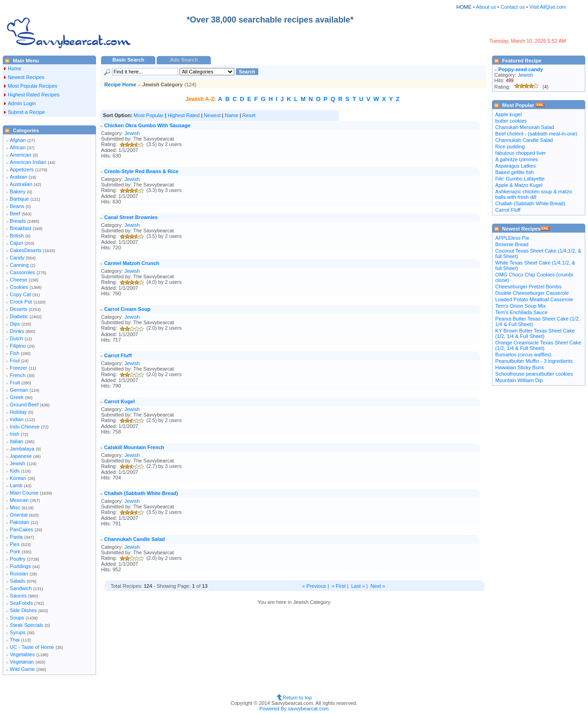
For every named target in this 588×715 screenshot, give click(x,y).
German (19, 390)
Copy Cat (20, 294)
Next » (378, 586)
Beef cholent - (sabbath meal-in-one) (536, 134)
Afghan (18, 140)
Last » (358, 586)
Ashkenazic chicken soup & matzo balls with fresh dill (534, 194)
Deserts (18, 309)
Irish (14, 434)
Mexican (19, 500)
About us (486, 7)
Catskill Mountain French (134, 447)
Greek (17, 397)
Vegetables (22, 654)
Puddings (20, 566)
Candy (17, 258)
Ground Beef (24, 405)
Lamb (16, 485)
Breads (18, 221)
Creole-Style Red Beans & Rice (141, 171)
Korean (18, 478)
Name (231, 115)
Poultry (17, 559)
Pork (15, 552)
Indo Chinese (25, 427)
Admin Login (22, 103)
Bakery (17, 191)
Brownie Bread (512, 244)
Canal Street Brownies (131, 217)
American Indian (28, 162)
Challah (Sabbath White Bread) (141, 493)
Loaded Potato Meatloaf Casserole (534, 299)
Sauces (18, 596)
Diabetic (19, 316)
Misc (15, 507)
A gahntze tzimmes (517, 159)
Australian (21, 184)
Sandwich (21, 588)
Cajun (16, 243)
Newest (212, 115)
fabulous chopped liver (520, 153)
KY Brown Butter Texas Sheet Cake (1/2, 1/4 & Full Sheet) (535, 333)
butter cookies (511, 121)
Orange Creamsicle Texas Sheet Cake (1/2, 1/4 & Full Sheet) (538, 345)
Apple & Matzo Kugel (519, 185)
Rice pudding (510, 146)
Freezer (18, 368)
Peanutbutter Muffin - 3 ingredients (534, 361)
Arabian (18, 177)
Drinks (17, 331)
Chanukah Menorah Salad (525, 127)
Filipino (18, 346)
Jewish (17, 463)
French (17, 375)
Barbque (19, 199)
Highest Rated (184, 115)
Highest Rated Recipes (34, 95)
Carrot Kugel (120, 401)
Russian (19, 574)
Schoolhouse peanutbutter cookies (534, 374)
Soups (17, 618)
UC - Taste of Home (32, 647)
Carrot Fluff (118, 355)
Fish (14, 353)
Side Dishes (23, 610)
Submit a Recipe (26, 112)
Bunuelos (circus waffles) (523, 355)
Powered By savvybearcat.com (294, 709)
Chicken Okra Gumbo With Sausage (147, 125)
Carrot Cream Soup (127, 309)
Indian (17, 419)
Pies (14, 544)
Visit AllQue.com (548, 7)
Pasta (16, 537)
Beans (17, 206)
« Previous (314, 586)
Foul (14, 360)
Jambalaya (22, 449)
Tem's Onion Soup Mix (520, 306)
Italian (16, 441)
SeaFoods (21, 603)
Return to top (297, 698)
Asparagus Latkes (515, 166)
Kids (14, 471)
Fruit (15, 383)
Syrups (17, 632)
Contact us (514, 7)
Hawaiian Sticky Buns (520, 367)
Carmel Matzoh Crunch (132, 263)
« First (339, 586)
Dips (15, 324)
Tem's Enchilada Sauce (521, 312)
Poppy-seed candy (521, 69)
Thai (14, 640)
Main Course (24, 493)
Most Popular (149, 115)
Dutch (16, 338)
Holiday (18, 412)
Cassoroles (22, 272)
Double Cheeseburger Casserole (532, 293)
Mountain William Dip (519, 380)
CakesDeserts (25, 250)
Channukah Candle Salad (135, 539)
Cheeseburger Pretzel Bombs (528, 287)
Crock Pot (21, 302)
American (20, 155)
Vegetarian (22, 662)
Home (14, 68)
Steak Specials (26, 625)
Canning (19, 265)
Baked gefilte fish (514, 172)
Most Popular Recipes (33, 86)
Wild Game (22, 669)
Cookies (19, 287)
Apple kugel (509, 114)
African (17, 147)
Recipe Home (120, 84)
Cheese (18, 280)
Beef (15, 214)
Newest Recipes (26, 77)
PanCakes (21, 529)
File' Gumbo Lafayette (520, 179)
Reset (249, 115)
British (17, 236)
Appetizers (22, 169)
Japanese (21, 456)
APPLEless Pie (512, 238)
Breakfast (20, 228)
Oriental (19, 515)
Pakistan (19, 522)
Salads (17, 581)
